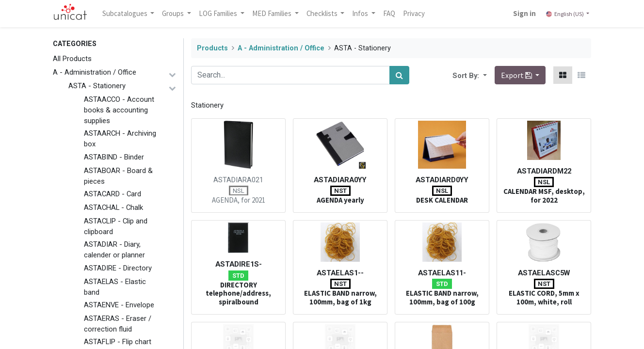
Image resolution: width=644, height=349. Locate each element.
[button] (484, 75)
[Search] (399, 75)
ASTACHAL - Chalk (113, 207)
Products (212, 48)
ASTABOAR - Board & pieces (118, 176)
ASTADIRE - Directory (118, 268)
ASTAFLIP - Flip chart (118, 342)
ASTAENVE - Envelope (119, 305)
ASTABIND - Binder (114, 157)
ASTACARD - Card (113, 194)
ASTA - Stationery (97, 86)
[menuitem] (390, 14)
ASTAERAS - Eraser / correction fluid (118, 324)
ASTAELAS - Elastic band (115, 287)
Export (517, 75)
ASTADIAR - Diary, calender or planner (114, 250)
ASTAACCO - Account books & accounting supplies (119, 110)
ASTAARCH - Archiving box (120, 139)
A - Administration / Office (95, 72)
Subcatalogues (126, 13)
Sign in (524, 13)
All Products (72, 59)
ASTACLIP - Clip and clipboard (116, 226)
